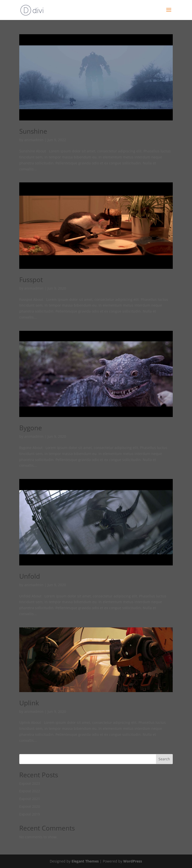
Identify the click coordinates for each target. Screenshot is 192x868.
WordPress (133, 861)
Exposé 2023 (30, 783)
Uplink (29, 703)
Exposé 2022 (30, 791)
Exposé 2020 (30, 806)
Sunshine (33, 131)
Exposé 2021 (30, 799)
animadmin (34, 140)
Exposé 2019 (30, 814)
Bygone (31, 428)
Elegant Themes (85, 861)
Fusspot (31, 280)
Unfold (30, 576)
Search (164, 759)
